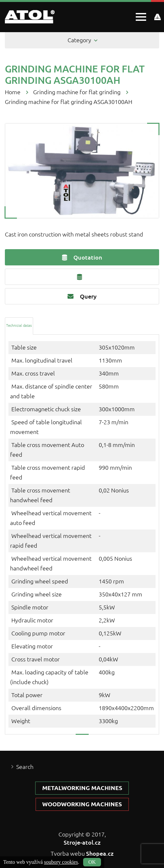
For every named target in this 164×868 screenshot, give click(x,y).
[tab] (19, 325)
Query (82, 296)
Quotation (82, 257)
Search (25, 767)
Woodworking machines (82, 804)
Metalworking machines (82, 788)
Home (13, 92)
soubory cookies (61, 862)
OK (92, 862)
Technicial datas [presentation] (19, 325)
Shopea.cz (100, 853)
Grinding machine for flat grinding (77, 92)
